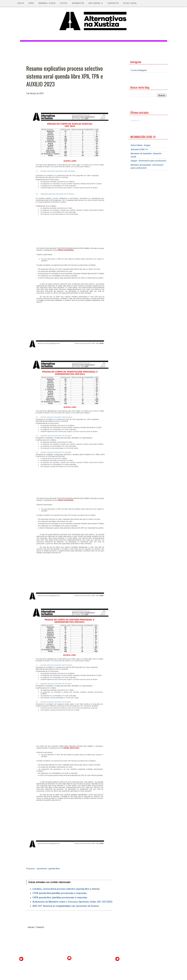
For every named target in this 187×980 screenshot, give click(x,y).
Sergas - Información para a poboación (148, 161)
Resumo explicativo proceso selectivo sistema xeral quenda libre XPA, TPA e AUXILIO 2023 (65, 76)
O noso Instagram (139, 70)
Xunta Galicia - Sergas (141, 145)
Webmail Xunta (47, 3)
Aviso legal (130, 3)
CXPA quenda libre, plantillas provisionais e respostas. (60, 898)
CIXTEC (64, 3)
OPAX (31, 3)
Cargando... (136, 120)
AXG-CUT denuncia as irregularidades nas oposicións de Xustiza (66, 906)
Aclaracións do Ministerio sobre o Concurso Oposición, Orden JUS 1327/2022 (72, 902)
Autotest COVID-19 (139, 149)
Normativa (78, 3)
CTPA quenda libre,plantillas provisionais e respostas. (60, 893)
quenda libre (54, 869)
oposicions (42, 869)
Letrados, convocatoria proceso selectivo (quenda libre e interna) (66, 889)
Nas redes (96, 3)
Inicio (21, 3)
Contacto (113, 3)
